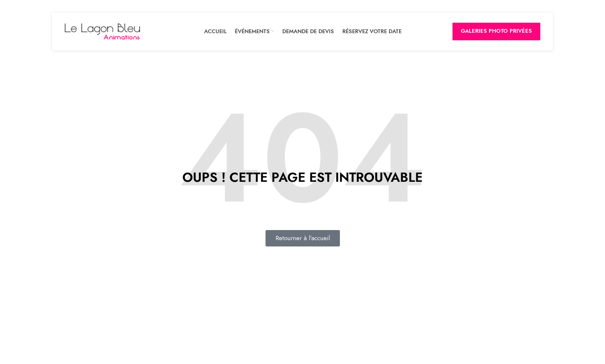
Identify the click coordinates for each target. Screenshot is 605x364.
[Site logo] (103, 31)
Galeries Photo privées (496, 31)
